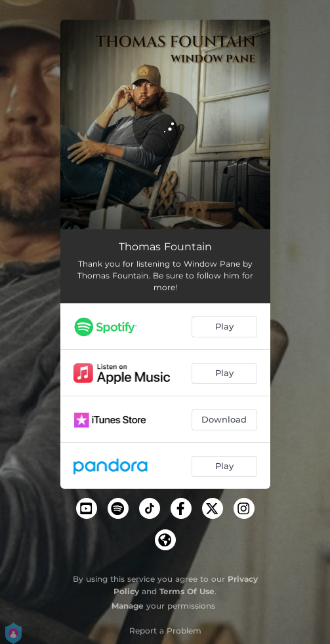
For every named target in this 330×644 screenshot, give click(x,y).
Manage (128, 606)
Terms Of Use (187, 591)
